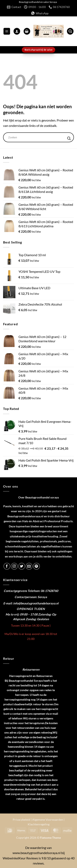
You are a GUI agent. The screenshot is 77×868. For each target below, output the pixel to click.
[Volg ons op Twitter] (22, 566)
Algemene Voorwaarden (48, 820)
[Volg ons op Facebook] (7, 566)
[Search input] (37, 137)
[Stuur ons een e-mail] (29, 566)
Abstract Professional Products (53, 521)
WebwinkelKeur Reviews (20, 858)
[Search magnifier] (69, 138)
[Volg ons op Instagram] (14, 566)
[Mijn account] (17, 31)
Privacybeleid (21, 820)
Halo (25, 521)
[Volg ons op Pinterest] (36, 566)
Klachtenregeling (39, 824)
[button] (7, 31)
